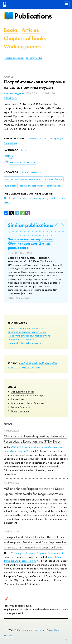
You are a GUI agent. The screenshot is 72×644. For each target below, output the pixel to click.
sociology (28, 339)
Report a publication (14, 58)
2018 (30, 367)
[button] (9, 232)
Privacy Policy (53, 630)
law (32, 336)
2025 (35, 363)
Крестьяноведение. (15, 93)
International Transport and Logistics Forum (33, 559)
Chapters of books (25, 38)
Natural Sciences (21, 407)
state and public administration (25, 343)
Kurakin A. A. (10, 98)
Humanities (18, 399)
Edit (66, 640)
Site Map (9, 635)
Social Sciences (20, 411)
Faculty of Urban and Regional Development (38, 553)
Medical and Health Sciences (28, 403)
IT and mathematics (18, 336)
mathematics (15, 339)
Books (11, 30)
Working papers (23, 47)
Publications (33, 16)
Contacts (27, 630)
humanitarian (39, 332)
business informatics (19, 328)
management (42, 336)
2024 (41, 363)
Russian (24, 150)
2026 (28, 363)
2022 (55, 363)
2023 (48, 363)
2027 (22, 363)
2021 (10, 367)
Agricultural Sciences (23, 392)
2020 (17, 367)
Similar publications (30, 225)
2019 (24, 367)
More (38, 367)
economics (37, 328)
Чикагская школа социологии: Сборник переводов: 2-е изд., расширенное (31, 243)
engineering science (19, 332)
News (8, 424)
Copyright (39, 630)
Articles (30, 30)
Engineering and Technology (27, 395)
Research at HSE (34, 58)
